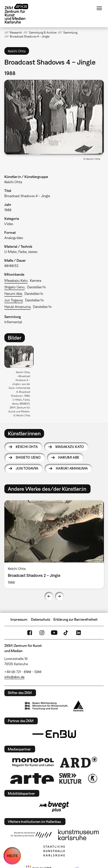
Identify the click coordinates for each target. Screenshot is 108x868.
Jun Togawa (14, 300)
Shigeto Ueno (15, 287)
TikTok (66, 633)
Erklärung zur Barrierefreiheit (75, 619)
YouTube (54, 633)
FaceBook (30, 633)
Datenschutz (41, 619)
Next (59, 596)
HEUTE (12, 856)
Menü (99, 8)
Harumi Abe (13, 294)
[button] (54, 117)
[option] (21, 383)
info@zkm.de (14, 677)
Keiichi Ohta (27, 447)
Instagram (42, 633)
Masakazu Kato (16, 280)
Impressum (19, 619)
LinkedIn (79, 633)
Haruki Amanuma (17, 307)
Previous (49, 596)
